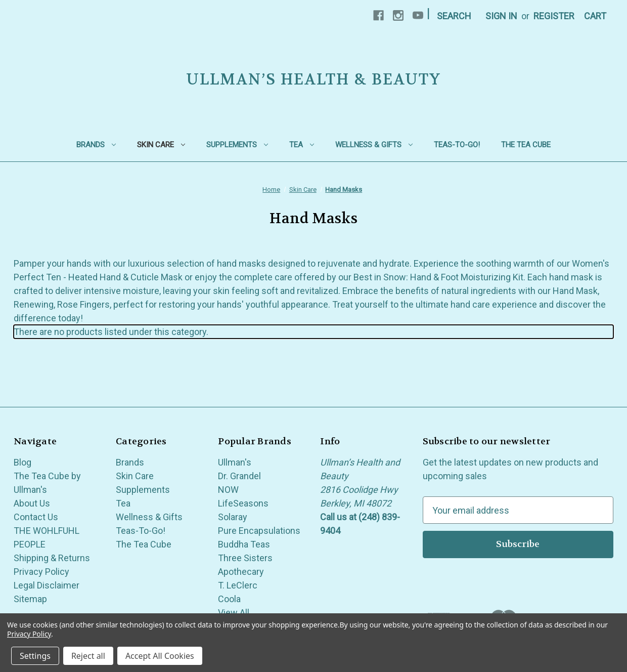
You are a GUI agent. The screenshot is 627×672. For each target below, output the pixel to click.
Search (454, 16)
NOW (228, 490)
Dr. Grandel (239, 476)
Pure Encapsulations (259, 531)
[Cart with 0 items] (595, 16)
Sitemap (30, 599)
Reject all (88, 656)
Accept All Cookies (160, 656)
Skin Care (161, 145)
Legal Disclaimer (47, 585)
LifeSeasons (243, 503)
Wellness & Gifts (374, 145)
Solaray (233, 517)
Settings (35, 656)
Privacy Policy (41, 572)
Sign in (501, 16)
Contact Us (36, 517)
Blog (23, 462)
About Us (32, 503)
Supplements (237, 145)
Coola (229, 599)
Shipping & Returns (52, 558)
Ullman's (235, 462)
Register (554, 16)
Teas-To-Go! (457, 145)
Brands (96, 145)
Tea (302, 145)
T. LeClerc (238, 585)
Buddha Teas (244, 544)
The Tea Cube (526, 145)
